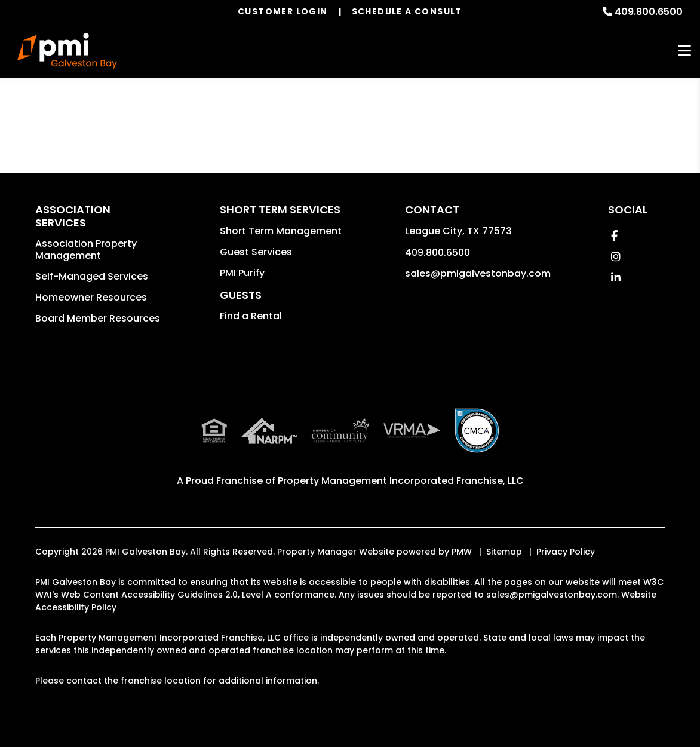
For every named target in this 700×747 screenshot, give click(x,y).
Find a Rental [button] (251, 316)
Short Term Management (281, 231)
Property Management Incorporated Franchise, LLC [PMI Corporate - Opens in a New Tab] (401, 481)
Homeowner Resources (91, 297)
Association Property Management (86, 249)
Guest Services (256, 252)
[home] (67, 51)
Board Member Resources (98, 318)
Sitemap (504, 552)
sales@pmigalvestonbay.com (478, 273)
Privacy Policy (566, 552)
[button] (614, 236)
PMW (462, 552)
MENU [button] (684, 51)
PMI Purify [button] (242, 273)
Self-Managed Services (92, 276)
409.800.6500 (649, 12)
